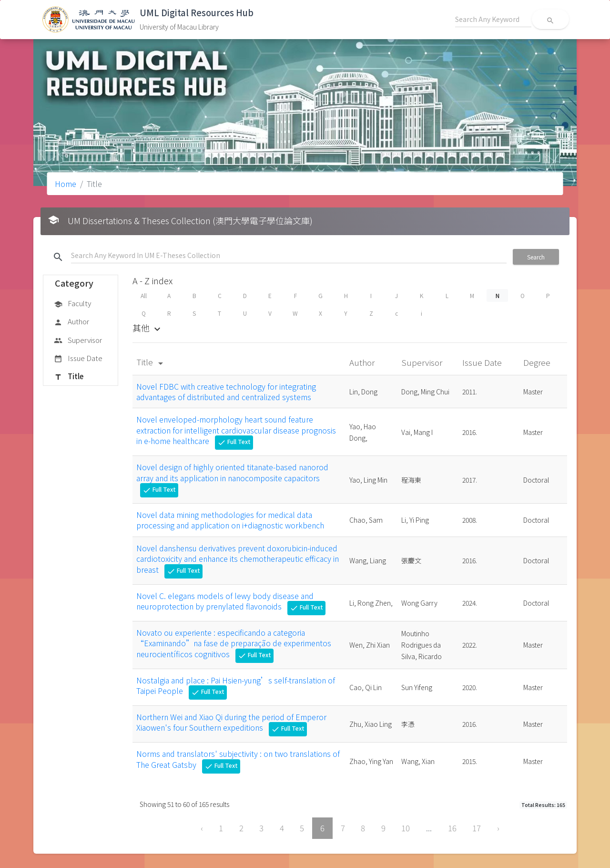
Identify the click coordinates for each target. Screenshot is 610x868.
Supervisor (78, 341)
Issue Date (78, 359)
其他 (148, 328)
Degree (538, 362)
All (144, 295)
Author (71, 322)
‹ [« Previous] (202, 828)
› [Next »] (498, 828)
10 (406, 828)
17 (477, 828)
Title (69, 377)
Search (536, 257)
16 (452, 828)
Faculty (72, 304)
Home (66, 184)
